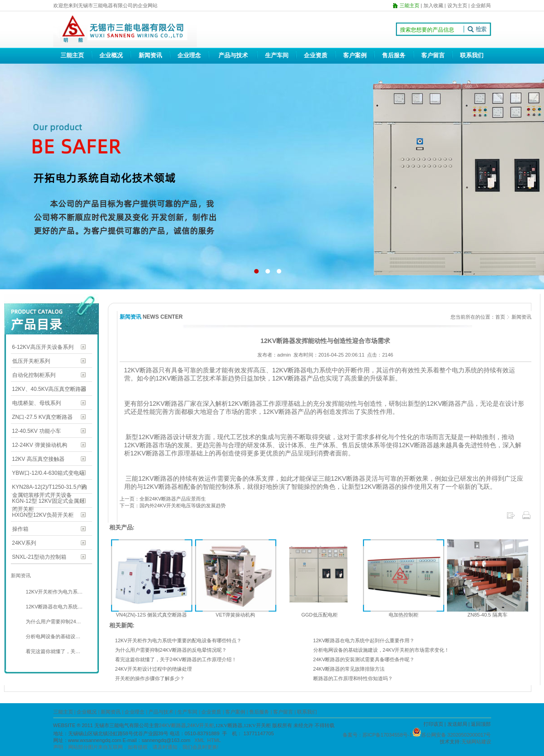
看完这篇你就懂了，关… (52, 651)
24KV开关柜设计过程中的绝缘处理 (153, 669)
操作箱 (20, 529)
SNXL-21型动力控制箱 (40, 557)
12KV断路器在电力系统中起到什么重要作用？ (364, 640)
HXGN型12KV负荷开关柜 (43, 515)
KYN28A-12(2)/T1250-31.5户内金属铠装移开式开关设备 (50, 488)
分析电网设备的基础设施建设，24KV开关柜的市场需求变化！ (381, 650)
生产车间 (277, 55)
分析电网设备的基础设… (52, 636)
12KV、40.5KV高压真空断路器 (49, 389)
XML (200, 740)
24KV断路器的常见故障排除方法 (349, 669)
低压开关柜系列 (31, 361)
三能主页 (72, 55)
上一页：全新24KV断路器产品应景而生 (163, 499)
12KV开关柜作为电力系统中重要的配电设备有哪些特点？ (178, 640)
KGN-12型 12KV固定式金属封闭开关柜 (48, 502)
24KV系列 (24, 543)
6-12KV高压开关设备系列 (43, 347)
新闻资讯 (150, 55)
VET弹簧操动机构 (235, 615)
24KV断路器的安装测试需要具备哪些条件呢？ (364, 659)
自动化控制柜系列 (34, 375)
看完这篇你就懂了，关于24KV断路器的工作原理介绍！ (176, 659)
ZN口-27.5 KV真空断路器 (43, 417)
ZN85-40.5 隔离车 (487, 615)
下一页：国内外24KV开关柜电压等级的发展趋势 (173, 506)
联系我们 (472, 55)
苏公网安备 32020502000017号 (456, 735)
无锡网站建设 (476, 742)
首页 (500, 317)
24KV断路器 (172, 725)
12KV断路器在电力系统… (53, 607)
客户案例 (355, 55)
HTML (214, 740)
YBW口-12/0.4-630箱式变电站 (49, 473)
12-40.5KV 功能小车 (37, 431)
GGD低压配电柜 (319, 615)
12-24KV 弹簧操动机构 (40, 445)
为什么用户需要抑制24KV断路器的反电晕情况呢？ (171, 650)
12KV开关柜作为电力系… (53, 592)
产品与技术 (233, 55)
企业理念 (189, 55)
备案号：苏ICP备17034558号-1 (377, 735)
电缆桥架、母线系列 (37, 403)
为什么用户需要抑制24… (53, 621)
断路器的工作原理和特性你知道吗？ (353, 678)
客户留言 (433, 55)
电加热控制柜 (404, 615)
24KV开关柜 (200, 725)
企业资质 (316, 55)
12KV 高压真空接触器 (39, 459)
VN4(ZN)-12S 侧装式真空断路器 (152, 615)
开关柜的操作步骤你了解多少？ (150, 678)
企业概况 (111, 55)
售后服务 (394, 55)
